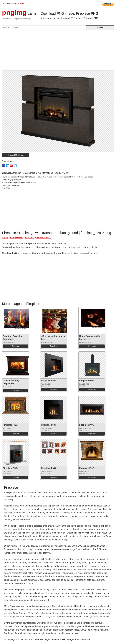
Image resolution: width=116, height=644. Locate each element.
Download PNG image (16, 155)
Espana (21, 3)
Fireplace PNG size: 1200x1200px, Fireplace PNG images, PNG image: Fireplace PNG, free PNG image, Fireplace (51, 177)
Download (15, 346)
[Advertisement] (58, 52)
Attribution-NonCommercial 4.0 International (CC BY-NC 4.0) (40, 173)
